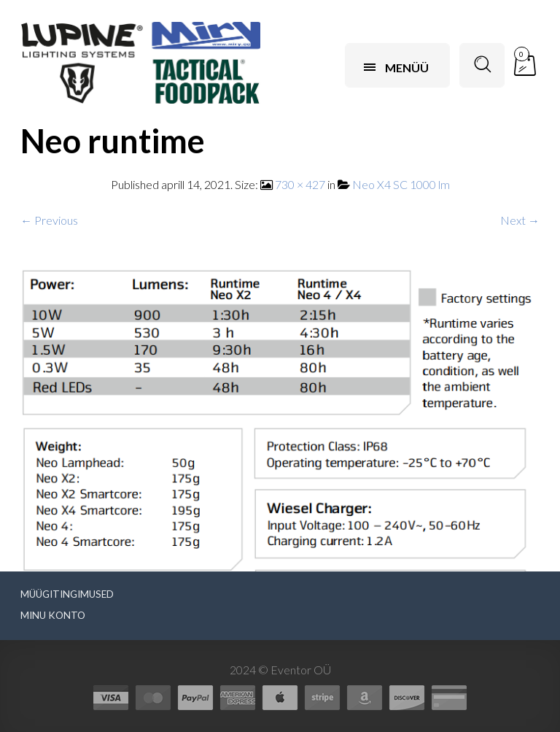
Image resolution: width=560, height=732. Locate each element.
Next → (520, 220)
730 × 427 (300, 184)
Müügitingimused (67, 594)
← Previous (49, 220)
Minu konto (53, 615)
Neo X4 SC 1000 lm (401, 184)
